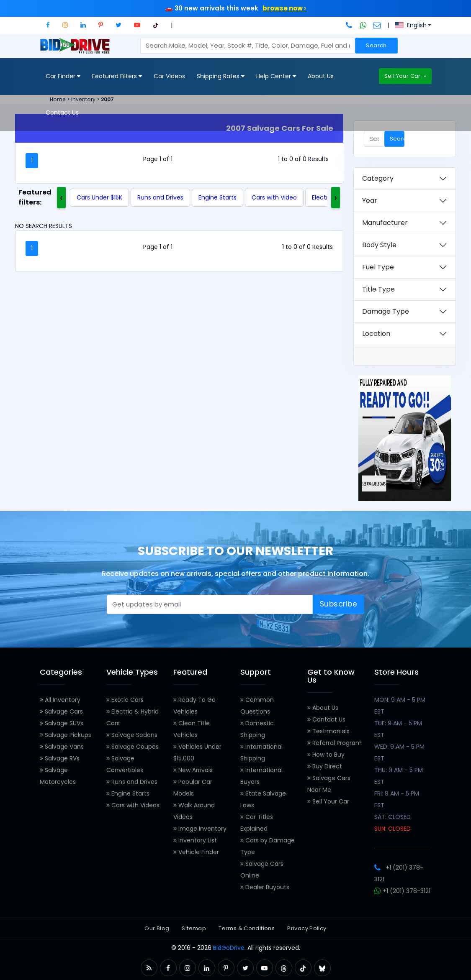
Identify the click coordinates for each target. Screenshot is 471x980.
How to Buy (326, 755)
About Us (321, 76)
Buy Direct (325, 766)
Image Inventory (200, 829)
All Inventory (60, 700)
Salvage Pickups (66, 735)
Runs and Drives (160, 197)
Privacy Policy (307, 928)
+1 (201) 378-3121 (402, 891)
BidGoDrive (229, 948)
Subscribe (339, 604)
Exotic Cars (125, 700)
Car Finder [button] (63, 76)
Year (370, 201)
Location (376, 334)
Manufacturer (385, 223)
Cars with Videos (133, 805)
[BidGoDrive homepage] (77, 50)
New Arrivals (193, 770)
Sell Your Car (403, 76)
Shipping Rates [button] (221, 76)
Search (376, 45)
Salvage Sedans (132, 735)
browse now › (284, 8)
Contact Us (62, 113)
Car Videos (169, 76)
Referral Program (335, 743)
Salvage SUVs (62, 723)
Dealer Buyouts (265, 887)
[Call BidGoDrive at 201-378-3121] (350, 25)
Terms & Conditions (247, 928)
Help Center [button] (276, 76)
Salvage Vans (62, 747)
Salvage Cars (61, 711)
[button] (48, 25)
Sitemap (194, 928)
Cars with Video (274, 197)
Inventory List (195, 840)
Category (378, 178)
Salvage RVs (60, 758)
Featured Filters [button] (117, 76)
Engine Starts (217, 197)
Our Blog (157, 928)
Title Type (378, 289)
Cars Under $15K (99, 197)
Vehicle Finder (196, 852)
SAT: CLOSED (392, 817)
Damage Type (386, 311)
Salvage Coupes (133, 747)
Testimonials (328, 731)
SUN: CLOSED (392, 829)
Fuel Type (378, 267)
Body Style (379, 245)
